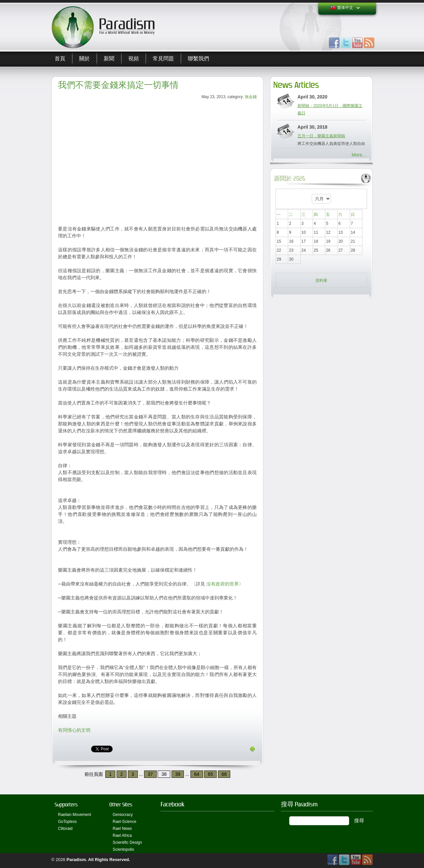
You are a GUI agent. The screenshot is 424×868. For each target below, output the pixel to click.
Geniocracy (123, 815)
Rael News (122, 829)
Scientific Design (127, 842)
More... (359, 155)
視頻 (133, 59)
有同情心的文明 (74, 730)
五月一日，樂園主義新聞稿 (321, 136)
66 (224, 774)
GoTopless (67, 822)
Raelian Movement (75, 815)
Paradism (76, 860)
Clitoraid (65, 829)
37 (150, 774)
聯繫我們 (198, 59)
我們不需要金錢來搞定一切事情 (118, 85)
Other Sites (121, 805)
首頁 (60, 59)
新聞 (109, 59)
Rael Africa (122, 836)
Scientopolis (123, 849)
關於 (84, 59)
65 (210, 774)
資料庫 (321, 280)
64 (197, 774)
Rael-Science (124, 822)
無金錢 (251, 97)
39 (178, 774)
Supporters (66, 805)
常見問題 (163, 59)
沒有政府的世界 (223, 584)
